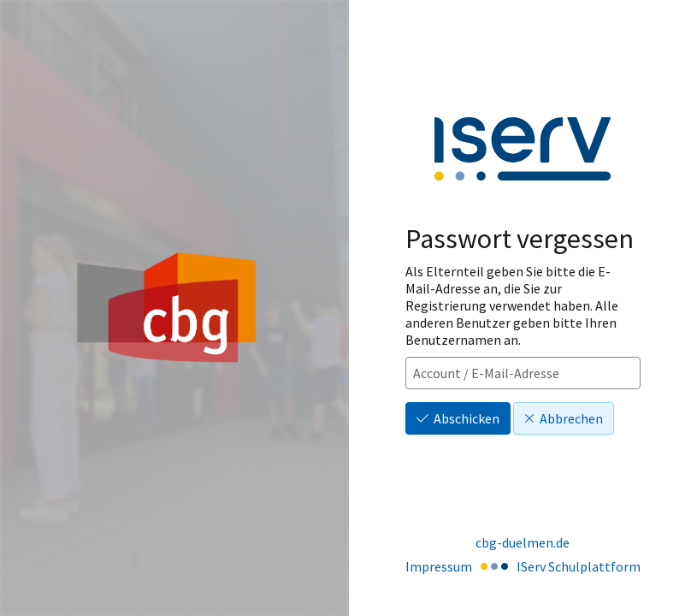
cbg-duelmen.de (523, 542)
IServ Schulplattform (579, 566)
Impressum (439, 566)
